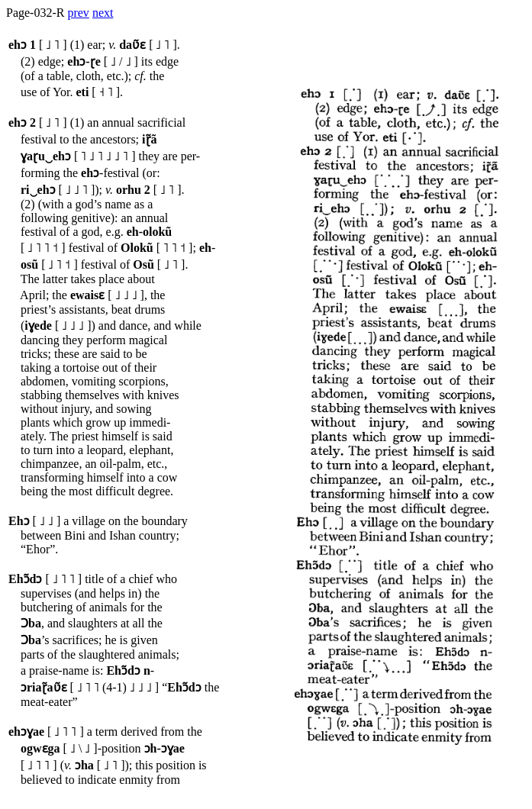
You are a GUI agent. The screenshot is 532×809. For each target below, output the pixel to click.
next (103, 13)
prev (78, 13)
